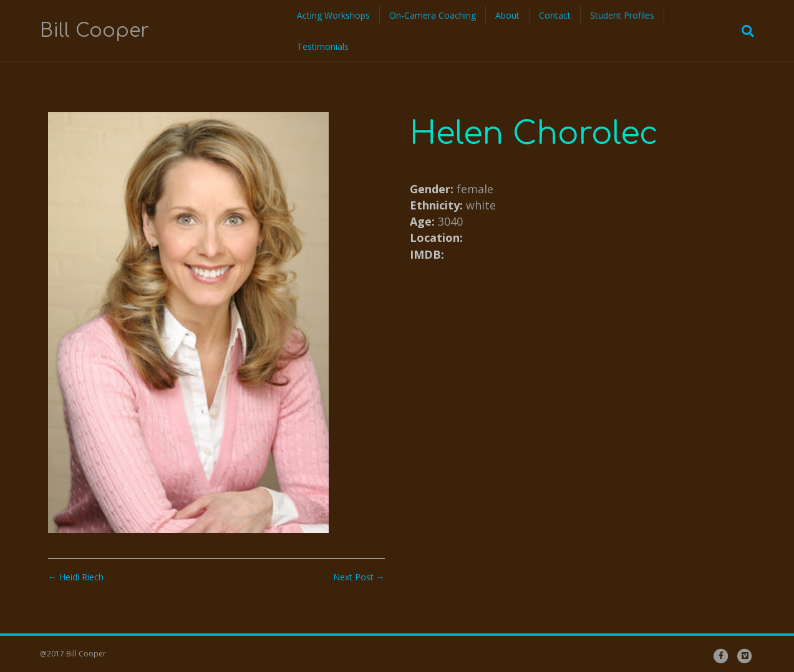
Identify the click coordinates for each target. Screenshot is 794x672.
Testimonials (323, 46)
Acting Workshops (333, 15)
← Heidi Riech (76, 577)
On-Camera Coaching (433, 15)
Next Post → (359, 577)
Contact (555, 15)
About (507, 15)
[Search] (744, 31)
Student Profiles (622, 15)
